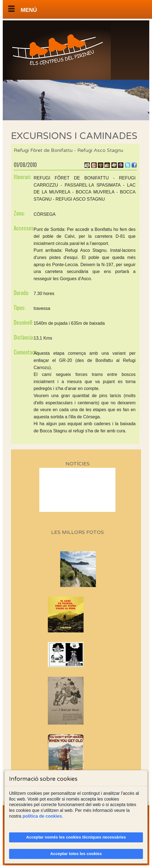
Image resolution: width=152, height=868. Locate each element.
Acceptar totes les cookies (76, 854)
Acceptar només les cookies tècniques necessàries (76, 837)
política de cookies (42, 816)
